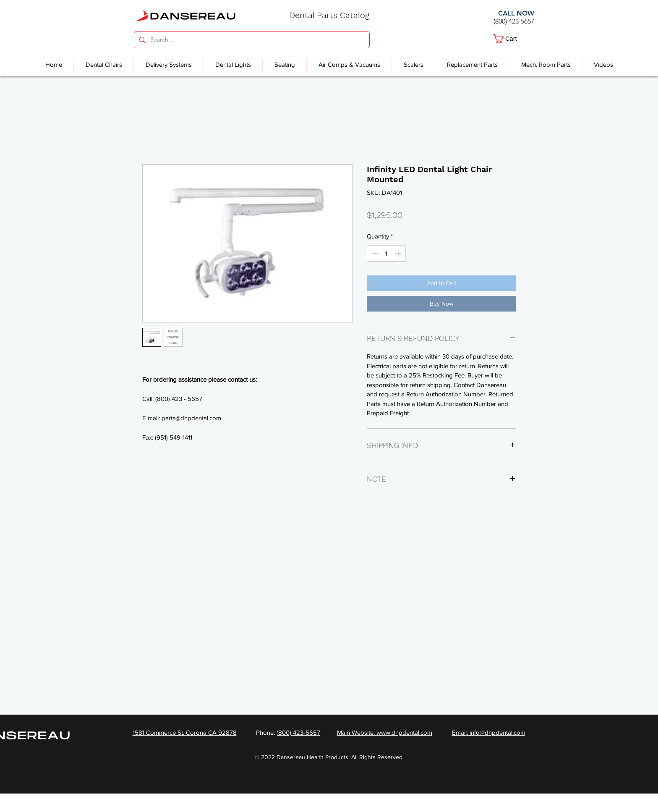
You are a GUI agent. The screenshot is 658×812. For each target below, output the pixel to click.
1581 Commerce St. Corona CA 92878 (185, 732)
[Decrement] (374, 254)
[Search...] (251, 40)
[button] (511, 39)
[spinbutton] (386, 254)
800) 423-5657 (299, 732)
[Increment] (399, 254)
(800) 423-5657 (514, 21)
